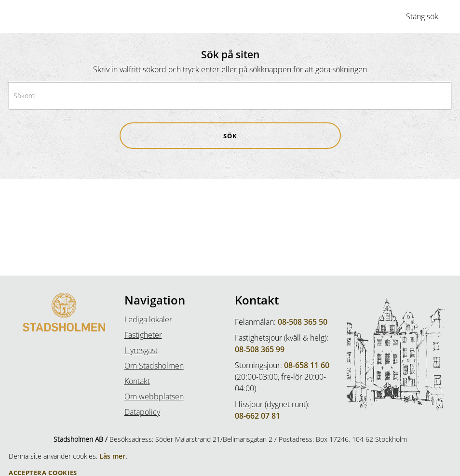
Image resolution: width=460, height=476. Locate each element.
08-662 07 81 (257, 416)
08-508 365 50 (303, 322)
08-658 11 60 (307, 365)
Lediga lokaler (148, 319)
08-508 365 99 (260, 349)
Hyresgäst (141, 350)
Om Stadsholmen (154, 366)
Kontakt (137, 381)
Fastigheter (143, 335)
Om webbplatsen (154, 397)
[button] (230, 136)
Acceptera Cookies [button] (43, 473)
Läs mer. (113, 456)
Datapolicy (142, 412)
